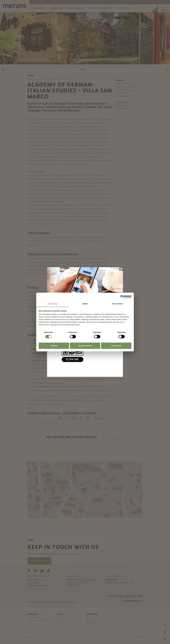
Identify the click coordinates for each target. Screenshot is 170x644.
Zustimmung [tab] (53, 304)
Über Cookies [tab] (118, 304)
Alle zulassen (116, 346)
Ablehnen (54, 346)
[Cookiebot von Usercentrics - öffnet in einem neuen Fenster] (122, 297)
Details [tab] (85, 304)
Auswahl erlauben (85, 346)
